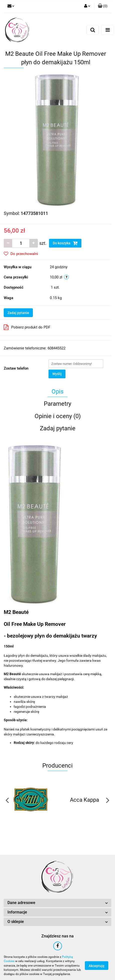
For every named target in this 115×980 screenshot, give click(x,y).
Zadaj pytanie (18, 313)
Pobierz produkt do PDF (27, 327)
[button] (103, 6)
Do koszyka (65, 243)
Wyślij (57, 374)
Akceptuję (97, 966)
